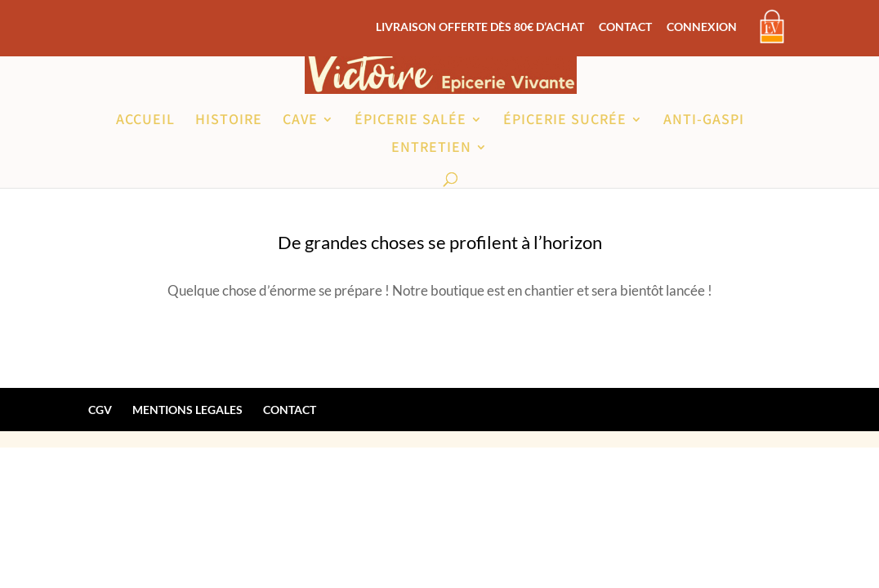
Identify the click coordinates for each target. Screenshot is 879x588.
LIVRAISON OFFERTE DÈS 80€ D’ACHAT (480, 27)
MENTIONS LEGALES (187, 410)
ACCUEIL (145, 121)
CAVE (300, 121)
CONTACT (625, 27)
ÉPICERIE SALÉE (410, 121)
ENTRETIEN (431, 149)
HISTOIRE (229, 121)
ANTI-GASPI (704, 121)
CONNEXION (702, 27)
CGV (100, 410)
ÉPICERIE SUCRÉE (565, 121)
